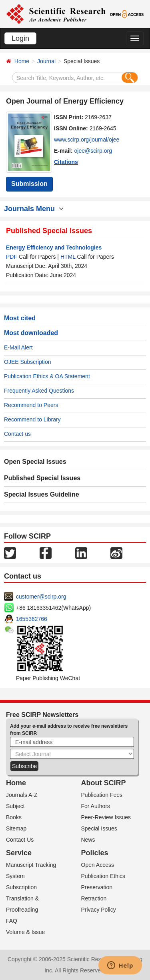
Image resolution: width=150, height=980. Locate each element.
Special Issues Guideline (42, 494)
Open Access (98, 865)
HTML (68, 257)
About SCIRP (104, 783)
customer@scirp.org (41, 597)
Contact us (17, 434)
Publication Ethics (103, 876)
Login (20, 38)
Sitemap (16, 828)
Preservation (97, 887)
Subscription (21, 887)
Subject (15, 806)
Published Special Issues (42, 478)
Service (19, 853)
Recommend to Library (32, 419)
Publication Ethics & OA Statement (47, 376)
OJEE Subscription (28, 362)
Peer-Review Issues (106, 817)
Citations (66, 162)
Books (14, 817)
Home (22, 61)
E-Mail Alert (18, 347)
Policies (95, 853)
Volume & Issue (25, 932)
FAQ (12, 921)
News (88, 840)
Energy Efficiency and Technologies (54, 247)
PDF (12, 257)
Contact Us (20, 840)
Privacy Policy (99, 910)
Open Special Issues (35, 462)
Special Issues (99, 828)
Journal (46, 61)
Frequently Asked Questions (39, 391)
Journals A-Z (22, 795)
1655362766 (32, 619)
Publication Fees (102, 795)
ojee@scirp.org (93, 151)
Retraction (94, 898)
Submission (29, 184)
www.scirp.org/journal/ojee (87, 140)
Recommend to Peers (31, 405)
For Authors (96, 806)
